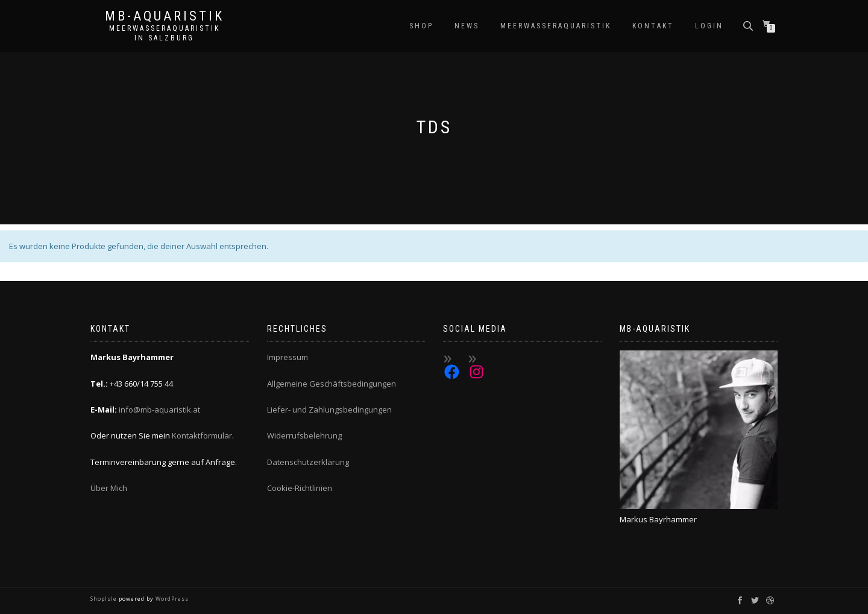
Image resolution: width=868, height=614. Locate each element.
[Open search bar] (749, 25)
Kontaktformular (202, 435)
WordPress (171, 599)
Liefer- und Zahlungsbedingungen (329, 410)
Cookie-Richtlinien (300, 488)
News (467, 26)
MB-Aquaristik (165, 16)
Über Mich (109, 488)
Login (709, 26)
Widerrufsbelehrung (304, 435)
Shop (421, 26)
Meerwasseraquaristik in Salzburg (165, 33)
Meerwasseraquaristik (556, 26)
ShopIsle (105, 599)
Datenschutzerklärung (308, 462)
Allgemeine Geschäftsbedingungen (332, 384)
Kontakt (653, 26)
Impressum (288, 357)
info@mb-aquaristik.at (159, 410)
